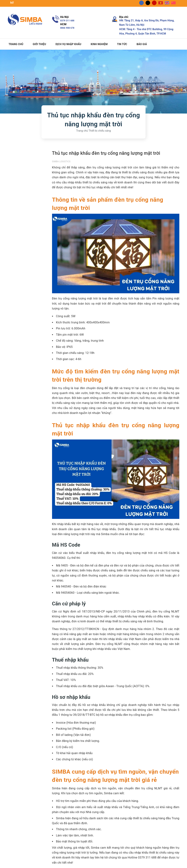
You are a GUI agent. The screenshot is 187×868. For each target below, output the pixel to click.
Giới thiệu (39, 44)
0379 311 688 (67, 21)
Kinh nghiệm (99, 44)
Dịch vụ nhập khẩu (68, 44)
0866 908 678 (67, 28)
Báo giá (142, 44)
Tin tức (122, 44)
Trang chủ (16, 44)
